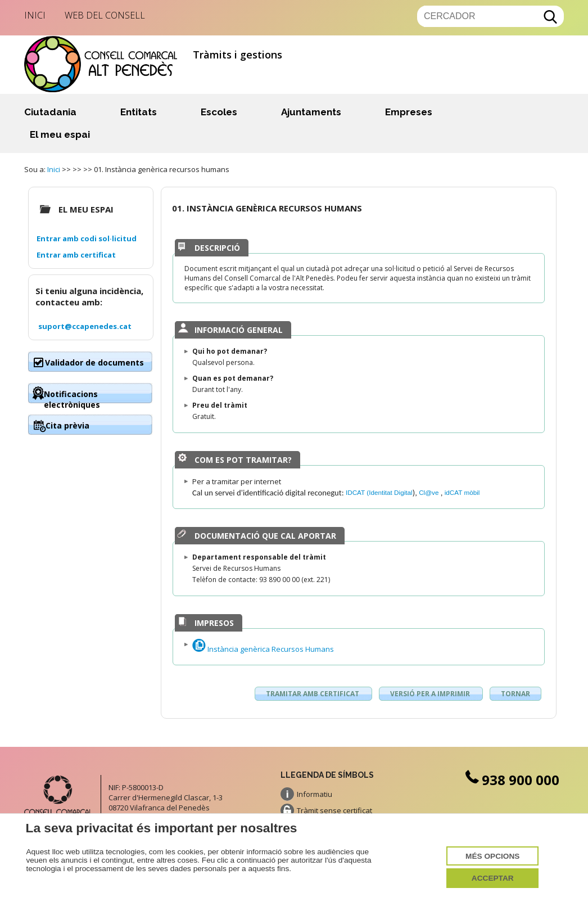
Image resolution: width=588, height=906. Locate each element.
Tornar (515, 694)
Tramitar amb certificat (313, 694)
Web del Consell (105, 15)
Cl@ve (430, 492)
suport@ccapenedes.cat (85, 326)
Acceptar (493, 878)
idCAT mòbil (462, 492)
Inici (35, 15)
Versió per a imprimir (431, 694)
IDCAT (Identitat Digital (379, 492)
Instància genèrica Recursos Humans (263, 649)
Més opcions (492, 856)
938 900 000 (511, 780)
